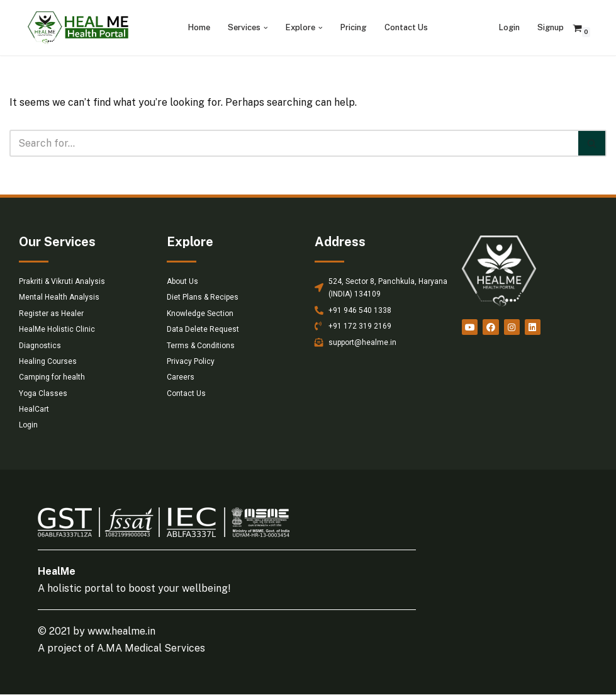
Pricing (354, 27)
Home (199, 27)
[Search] (294, 143)
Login (509, 27)
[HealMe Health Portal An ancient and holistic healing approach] (78, 28)
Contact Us (406, 27)
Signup (551, 27)
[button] (266, 28)
